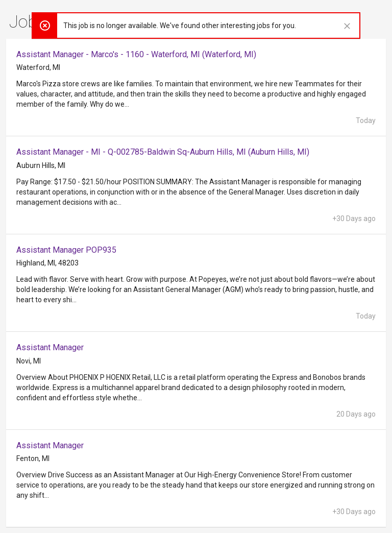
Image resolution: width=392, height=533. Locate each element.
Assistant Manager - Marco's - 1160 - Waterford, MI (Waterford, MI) (136, 54)
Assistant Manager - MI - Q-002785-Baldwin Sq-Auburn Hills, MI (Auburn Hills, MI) (163, 152)
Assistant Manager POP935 (66, 250)
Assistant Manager (50, 347)
